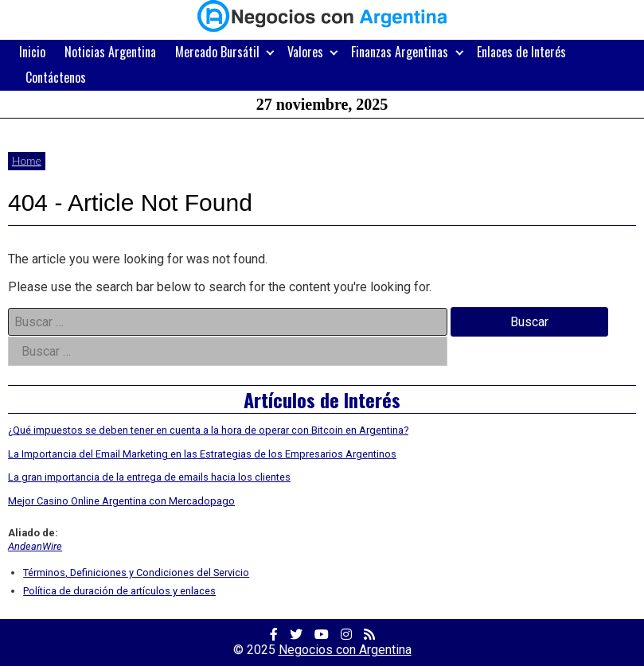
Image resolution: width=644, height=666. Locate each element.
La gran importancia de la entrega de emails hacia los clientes (149, 477)
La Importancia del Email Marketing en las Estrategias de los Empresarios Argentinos (202, 454)
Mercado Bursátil (217, 52)
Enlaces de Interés (521, 52)
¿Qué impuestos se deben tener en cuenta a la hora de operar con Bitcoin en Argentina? (208, 430)
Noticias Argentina (110, 52)
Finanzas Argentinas (400, 52)
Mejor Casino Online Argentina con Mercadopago (121, 501)
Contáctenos (56, 77)
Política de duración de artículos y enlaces (119, 591)
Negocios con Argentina (345, 650)
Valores (305, 52)
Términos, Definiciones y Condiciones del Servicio (136, 573)
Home (27, 160)
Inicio (32, 52)
